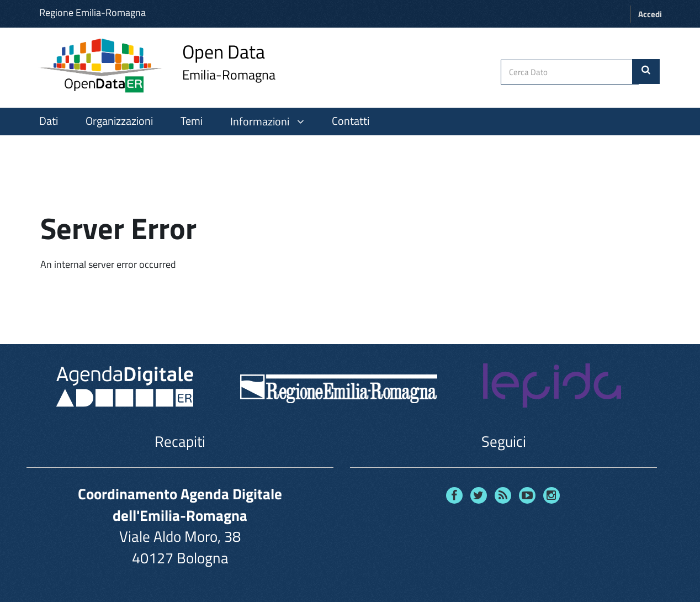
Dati (49, 121)
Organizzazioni (119, 121)
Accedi (650, 14)
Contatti (351, 121)
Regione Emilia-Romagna (92, 12)
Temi (192, 121)
